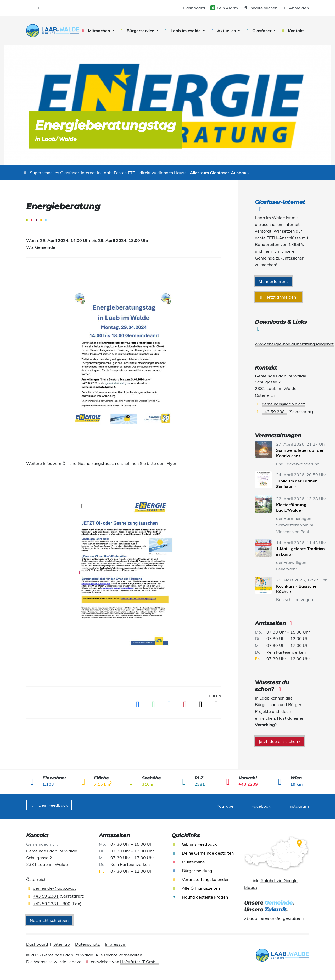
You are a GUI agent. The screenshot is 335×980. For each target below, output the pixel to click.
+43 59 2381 (275, 412)
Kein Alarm (224, 8)
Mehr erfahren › (273, 281)
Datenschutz (87, 942)
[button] (97, 31)
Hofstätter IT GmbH (139, 959)
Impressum (116, 942)
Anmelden (296, 8)
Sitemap (62, 942)
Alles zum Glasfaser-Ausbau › (219, 173)
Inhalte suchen (260, 8)
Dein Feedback (49, 805)
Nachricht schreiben (49, 918)
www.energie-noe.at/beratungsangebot (294, 344)
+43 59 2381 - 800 (52, 901)
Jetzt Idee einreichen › (279, 741)
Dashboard (191, 8)
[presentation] (53, 31)
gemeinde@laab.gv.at (283, 404)
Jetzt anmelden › (278, 297)
